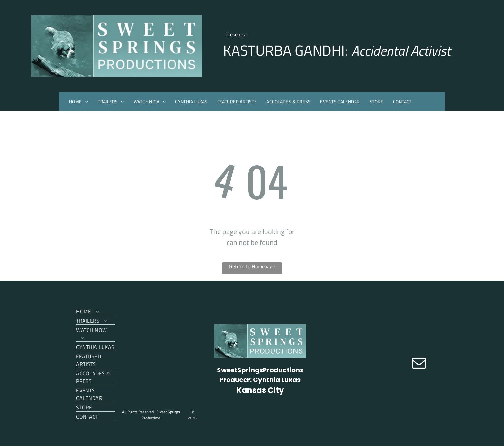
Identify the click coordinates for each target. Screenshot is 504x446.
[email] (419, 364)
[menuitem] (79, 101)
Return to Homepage (252, 266)
